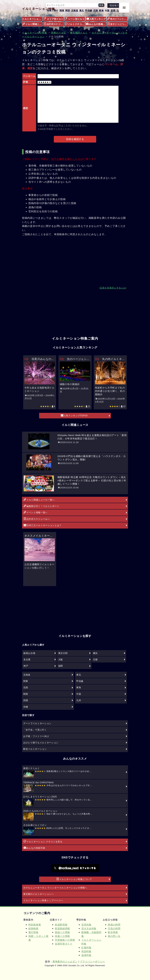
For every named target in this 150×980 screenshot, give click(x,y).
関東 (62, 10)
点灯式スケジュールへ (37, 519)
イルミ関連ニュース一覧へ (39, 500)
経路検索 (33, 928)
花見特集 (86, 925)
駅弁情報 (113, 932)
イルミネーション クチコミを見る (43, 841)
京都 (95, 659)
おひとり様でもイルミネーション (41, 743)
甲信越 (89, 10)
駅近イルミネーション (35, 749)
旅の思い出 (114, 936)
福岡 (61, 666)
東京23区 (63, 653)
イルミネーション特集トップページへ (43, 900)
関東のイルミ (59, 33)
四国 (113, 10)
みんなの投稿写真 (96, 24)
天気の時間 (114, 928)
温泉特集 (86, 955)
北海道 (75, 10)
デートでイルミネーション (37, 723)
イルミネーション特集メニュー (32, 19)
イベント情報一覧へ (36, 512)
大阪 (61, 659)
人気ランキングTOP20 (74, 415)
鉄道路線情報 (62, 928)
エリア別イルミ (54, 19)
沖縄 (26, 707)
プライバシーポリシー (92, 961)
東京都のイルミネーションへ (39, 894)
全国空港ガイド (64, 944)
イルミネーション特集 (39, 9)
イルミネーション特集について (74, 879)
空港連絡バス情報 (65, 940)
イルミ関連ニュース (33, 24)
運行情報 (33, 932)
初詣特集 (86, 951)
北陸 (96, 10)
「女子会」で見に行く (35, 730)
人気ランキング (96, 19)
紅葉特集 (86, 948)
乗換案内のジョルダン (65, 961)
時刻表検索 (35, 925)
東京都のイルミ (79, 33)
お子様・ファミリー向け (36, 736)
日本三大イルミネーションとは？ (43, 525)
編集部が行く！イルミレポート (41, 506)
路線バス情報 (62, 932)
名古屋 (27, 659)
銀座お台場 (29, 653)
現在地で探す (117, 5)
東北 (82, 10)
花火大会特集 (89, 928)
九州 (119, 10)
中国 (107, 10)
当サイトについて (117, 24)
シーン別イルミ (75, 19)
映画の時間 (114, 925)
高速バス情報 (62, 936)
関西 (68, 10)
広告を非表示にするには (113, 288)
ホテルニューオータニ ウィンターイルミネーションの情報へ (55, 888)
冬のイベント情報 (117, 19)
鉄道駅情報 (61, 925)
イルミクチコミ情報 (75, 24)
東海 (101, 10)
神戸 (26, 666)
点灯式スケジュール (54, 24)
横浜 (95, 653)
